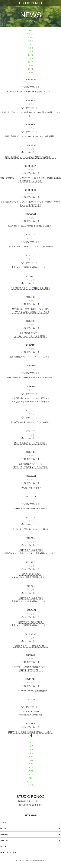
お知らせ (30, 34)
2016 (31, 41)
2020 (30, 55)
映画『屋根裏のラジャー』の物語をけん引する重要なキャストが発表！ (30, 465)
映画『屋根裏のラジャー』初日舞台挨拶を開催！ (30, 288)
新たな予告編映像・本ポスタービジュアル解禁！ (30, 422)
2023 (30, 66)
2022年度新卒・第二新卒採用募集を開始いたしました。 (31, 732)
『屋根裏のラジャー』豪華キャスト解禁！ (30, 509)
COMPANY (5, 834)
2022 (30, 62)
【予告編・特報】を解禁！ (30, 488)
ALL (31, 30)
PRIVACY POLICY (8, 853)
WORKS (4, 828)
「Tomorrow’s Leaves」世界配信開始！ (31, 691)
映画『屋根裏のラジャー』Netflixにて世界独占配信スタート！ (31, 157)
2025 (30, 73)
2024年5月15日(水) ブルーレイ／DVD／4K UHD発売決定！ (31, 247)
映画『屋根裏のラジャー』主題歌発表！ (30, 443)
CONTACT (5, 841)
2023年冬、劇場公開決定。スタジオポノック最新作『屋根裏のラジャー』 (30, 576)
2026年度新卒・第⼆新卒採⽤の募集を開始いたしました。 (30, 92)
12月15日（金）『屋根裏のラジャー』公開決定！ (30, 529)
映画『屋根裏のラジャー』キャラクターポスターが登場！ (30, 378)
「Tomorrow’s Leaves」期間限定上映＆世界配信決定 (30, 713)
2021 (31, 59)
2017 (31, 44)
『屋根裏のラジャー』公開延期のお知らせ (30, 646)
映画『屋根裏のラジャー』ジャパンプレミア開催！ (30, 357)
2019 (31, 51)
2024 (30, 69)
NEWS (3, 822)
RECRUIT (4, 847)
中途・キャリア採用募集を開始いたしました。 (30, 267)
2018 (31, 48)
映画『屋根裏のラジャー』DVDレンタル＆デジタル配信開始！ (30, 136)
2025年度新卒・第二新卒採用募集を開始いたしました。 (31, 226)
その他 (31, 37)
